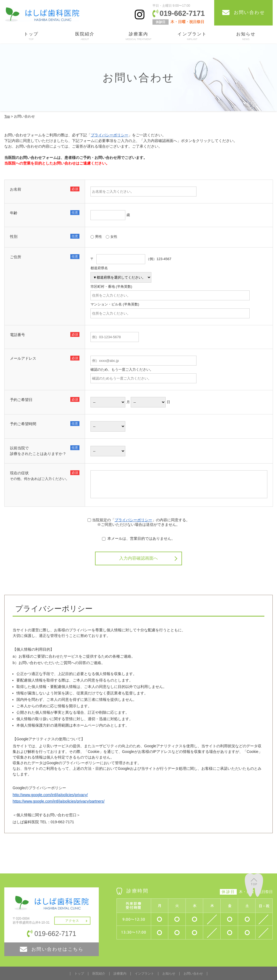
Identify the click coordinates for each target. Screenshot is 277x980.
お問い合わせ (193, 973)
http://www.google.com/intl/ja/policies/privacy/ (50, 794)
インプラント (192, 37)
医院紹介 (85, 37)
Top (7, 116)
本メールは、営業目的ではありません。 (139, 538)
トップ (31, 37)
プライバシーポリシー (110, 135)
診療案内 (138, 37)
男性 (96, 237)
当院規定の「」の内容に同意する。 (139, 520)
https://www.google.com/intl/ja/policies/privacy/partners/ (59, 800)
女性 (112, 237)
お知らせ (246, 37)
